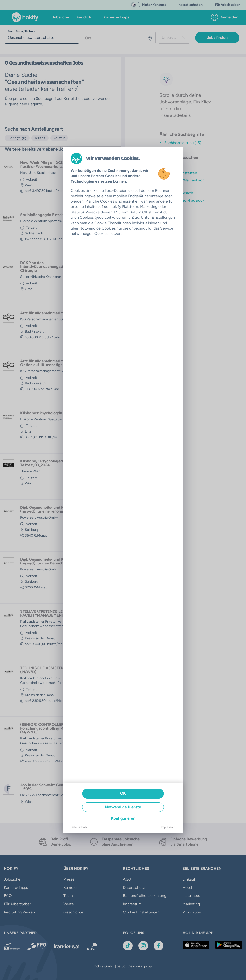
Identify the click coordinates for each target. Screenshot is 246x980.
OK (123, 793)
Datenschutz (79, 827)
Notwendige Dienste (123, 807)
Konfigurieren (123, 818)
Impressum (168, 827)
